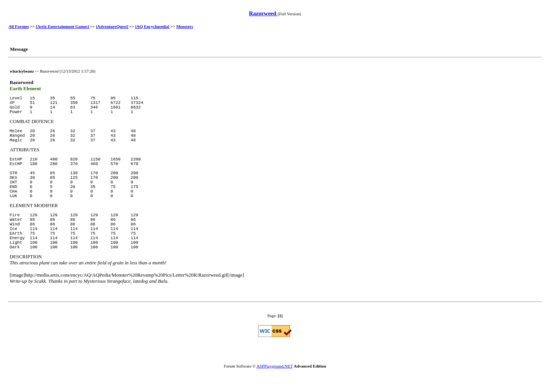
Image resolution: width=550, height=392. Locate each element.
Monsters (184, 26)
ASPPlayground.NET (274, 366)
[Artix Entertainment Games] (62, 26)
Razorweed (263, 13)
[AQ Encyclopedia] (152, 26)
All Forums (19, 26)
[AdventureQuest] (112, 26)
